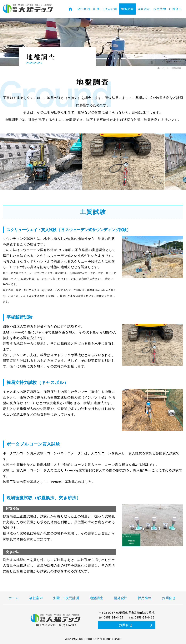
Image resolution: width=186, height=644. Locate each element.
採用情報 (160, 9)
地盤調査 (127, 9)
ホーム (161, 68)
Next (181, 162)
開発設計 (144, 9)
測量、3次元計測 (105, 9)
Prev (5, 162)
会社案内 (84, 9)
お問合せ (175, 9)
